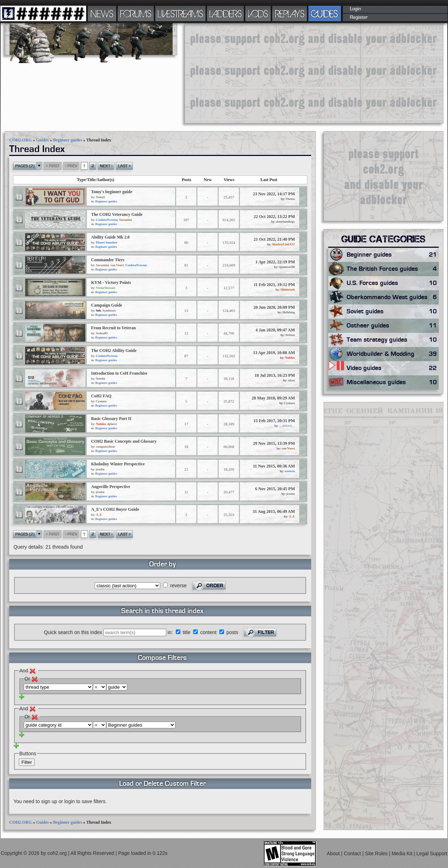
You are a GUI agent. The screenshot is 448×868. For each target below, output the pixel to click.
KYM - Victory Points (111, 282)
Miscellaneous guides (393, 382)
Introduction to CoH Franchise (119, 373)
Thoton (290, 199)
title (186, 632)
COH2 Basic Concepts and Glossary (124, 441)
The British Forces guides (393, 269)
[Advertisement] (309, 73)
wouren (290, 471)
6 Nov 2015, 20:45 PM (275, 489)
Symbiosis (109, 310)
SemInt (101, 379)
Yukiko (290, 358)
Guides (43, 140)
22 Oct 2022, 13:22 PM (274, 217)
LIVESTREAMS (180, 13)
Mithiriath (288, 290)
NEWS (102, 13)
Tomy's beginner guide (112, 192)
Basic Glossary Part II (111, 419)
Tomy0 (100, 197)
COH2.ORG (21, 140)
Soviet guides (393, 312)
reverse (178, 586)
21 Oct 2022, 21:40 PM (274, 239)
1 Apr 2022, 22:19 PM (275, 262)
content (208, 632)
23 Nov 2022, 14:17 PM (274, 194)
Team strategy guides (393, 340)
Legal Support (432, 853)
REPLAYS (290, 13)
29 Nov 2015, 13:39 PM (274, 443)
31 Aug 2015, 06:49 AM (274, 511)
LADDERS (226, 13)
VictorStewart (106, 288)
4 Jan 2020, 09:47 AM (275, 330)
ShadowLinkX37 (283, 244)
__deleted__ (287, 426)
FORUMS (136, 13)
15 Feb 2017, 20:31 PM (274, 421)
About (334, 853)
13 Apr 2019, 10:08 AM (274, 353)
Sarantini (125, 220)
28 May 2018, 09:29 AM (273, 398)
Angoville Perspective (111, 487)
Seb (99, 310)
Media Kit (403, 853)
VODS (258, 13)
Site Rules (377, 853)
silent (292, 380)
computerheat (106, 447)
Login (355, 9)
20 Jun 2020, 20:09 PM (274, 307)
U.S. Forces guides (393, 283)
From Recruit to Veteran (113, 328)
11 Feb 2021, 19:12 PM (274, 285)
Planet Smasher (107, 242)
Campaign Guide (107, 305)
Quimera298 (287, 267)
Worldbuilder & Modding (393, 354)
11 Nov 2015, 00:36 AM (274, 466)
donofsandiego (285, 222)
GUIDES (325, 13)
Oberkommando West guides (393, 297)
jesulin (100, 469)
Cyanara (101, 401)
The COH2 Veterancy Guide (117, 214)
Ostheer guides (393, 326)
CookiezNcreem (107, 220)
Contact (353, 853)
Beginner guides (68, 140)
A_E (99, 515)
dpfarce (112, 424)
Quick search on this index (73, 632)
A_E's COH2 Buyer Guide (115, 509)
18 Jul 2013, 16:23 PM (275, 375)
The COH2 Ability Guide (114, 351)
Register (359, 17)
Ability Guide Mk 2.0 (110, 237)
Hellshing (289, 312)
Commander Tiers (108, 260)
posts (232, 632)
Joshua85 (102, 333)
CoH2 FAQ (101, 396)
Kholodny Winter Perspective (118, 464)
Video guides (393, 368)
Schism (290, 335)
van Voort (117, 265)
